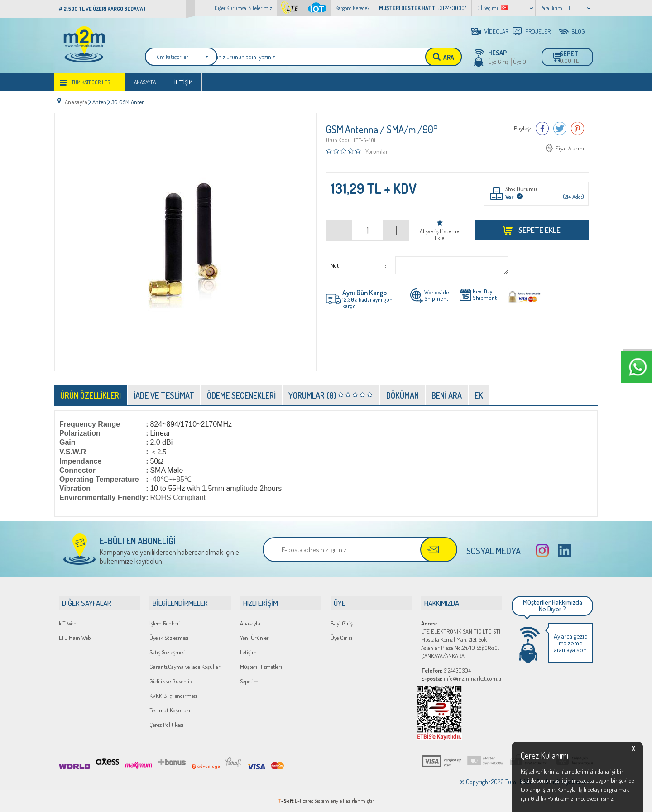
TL (571, 8)
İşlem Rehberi (165, 623)
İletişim (183, 87)
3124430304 (446, 670)
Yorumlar (377, 152)
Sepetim (249, 681)
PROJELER (538, 31)
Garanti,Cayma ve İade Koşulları (186, 666)
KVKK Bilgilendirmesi (173, 695)
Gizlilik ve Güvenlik (171, 681)
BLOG (578, 31)
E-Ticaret (304, 800)
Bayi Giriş (342, 623)
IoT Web (68, 623)
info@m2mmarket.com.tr (462, 678)
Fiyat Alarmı (570, 149)
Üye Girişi (499, 62)
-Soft (286, 800)
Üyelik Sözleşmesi (169, 637)
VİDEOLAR (496, 31)
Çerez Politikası (166, 724)
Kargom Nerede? (352, 8)
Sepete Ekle (539, 229)
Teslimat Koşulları (170, 710)
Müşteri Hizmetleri (261, 666)
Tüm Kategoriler (91, 87)
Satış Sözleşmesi (168, 652)
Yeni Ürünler (254, 637)
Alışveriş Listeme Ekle (440, 234)
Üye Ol (520, 62)
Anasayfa (145, 87)
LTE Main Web (75, 637)
